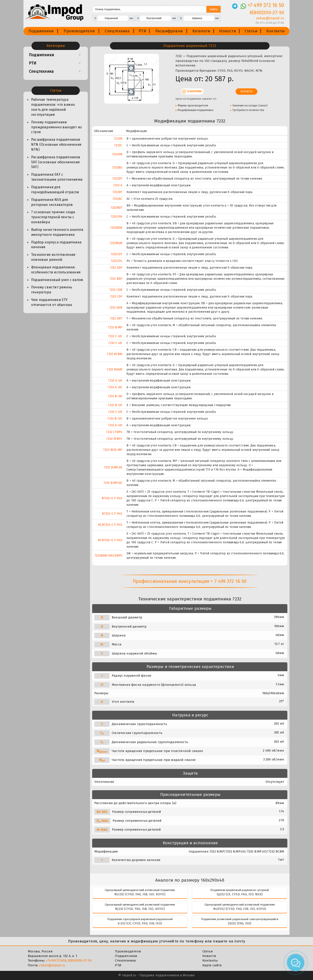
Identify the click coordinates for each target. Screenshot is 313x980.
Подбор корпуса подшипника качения (56, 245)
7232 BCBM (114, 354)
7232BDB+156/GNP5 (108, 556)
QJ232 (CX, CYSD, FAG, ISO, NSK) (240, 894)
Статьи (251, 31)
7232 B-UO (115, 419)
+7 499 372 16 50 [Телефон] (266, 5)
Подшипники (41, 31)
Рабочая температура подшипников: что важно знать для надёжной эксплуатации (53, 107)
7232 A (118, 185)
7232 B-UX (115, 405)
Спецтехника (117, 31)
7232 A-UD (115, 425)
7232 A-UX (115, 381)
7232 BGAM (114, 369)
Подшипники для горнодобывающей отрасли (55, 190)
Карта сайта (212, 965)
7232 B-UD (115, 396)
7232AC (117, 199)
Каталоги (201, 31)
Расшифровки (169, 31)
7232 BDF (116, 279)
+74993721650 (56, 960)
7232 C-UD (115, 412)
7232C (118, 145)
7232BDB (116, 228)
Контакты (276, 31)
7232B (118, 139)
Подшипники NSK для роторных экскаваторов (52, 202)
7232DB (117, 154)
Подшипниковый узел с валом (57, 280)
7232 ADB (116, 308)
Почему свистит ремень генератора (52, 290)
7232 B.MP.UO (113, 483)
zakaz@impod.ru (52, 965)
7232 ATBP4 (114, 439)
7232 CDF (116, 297)
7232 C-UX (115, 343)
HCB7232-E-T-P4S (110, 540)
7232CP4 (116, 261)
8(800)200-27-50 (80, 960)
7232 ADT (116, 318)
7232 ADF (116, 268)
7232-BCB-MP (113, 450)
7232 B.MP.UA (113, 467)
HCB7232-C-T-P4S (110, 525)
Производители (79, 31)
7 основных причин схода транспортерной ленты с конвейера (53, 217)
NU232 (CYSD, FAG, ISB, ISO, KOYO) (140, 894)
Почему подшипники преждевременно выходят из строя (56, 127)
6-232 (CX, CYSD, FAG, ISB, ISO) (140, 923)
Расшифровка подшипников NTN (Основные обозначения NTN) (56, 145)
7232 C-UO (115, 336)
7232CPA (116, 217)
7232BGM (116, 243)
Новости (227, 31)
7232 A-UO (115, 387)
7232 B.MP (115, 327)
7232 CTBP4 (114, 432)
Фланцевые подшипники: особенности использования (56, 270)
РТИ (142, 31)
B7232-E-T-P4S (112, 498)
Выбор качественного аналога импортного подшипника (57, 232)
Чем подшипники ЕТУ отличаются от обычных (52, 302)
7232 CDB (116, 290)
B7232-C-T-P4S (112, 514)
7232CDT (116, 254)
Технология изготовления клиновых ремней (53, 257)
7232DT (117, 179)
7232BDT (116, 208)
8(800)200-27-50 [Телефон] (267, 12)
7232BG (117, 168)
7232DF (117, 192)
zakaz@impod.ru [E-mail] (270, 18)
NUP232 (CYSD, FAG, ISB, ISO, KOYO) (240, 909)
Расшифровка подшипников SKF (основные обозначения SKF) (56, 162)
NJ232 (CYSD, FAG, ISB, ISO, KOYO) (140, 909)
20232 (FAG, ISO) (240, 923)
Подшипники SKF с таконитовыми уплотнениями (57, 177)
